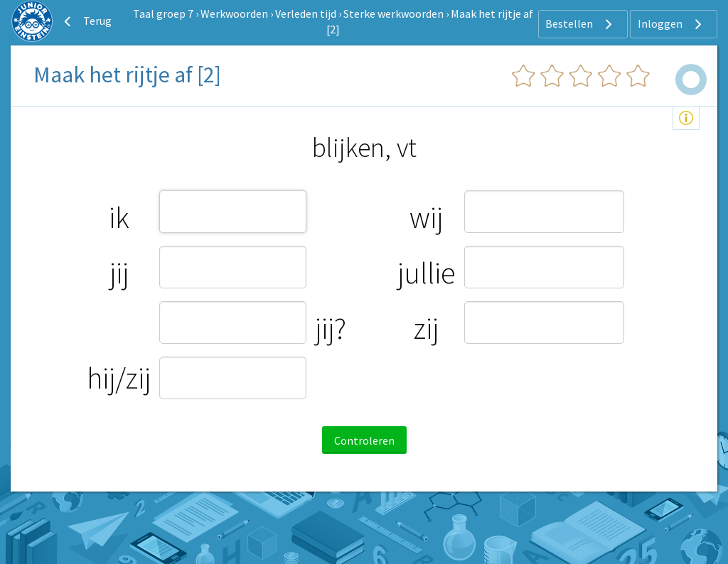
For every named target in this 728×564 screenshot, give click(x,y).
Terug (86, 21)
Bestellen (580, 24)
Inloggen (671, 24)
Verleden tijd (306, 13)
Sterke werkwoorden (394, 13)
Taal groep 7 (163, 13)
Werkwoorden (234, 13)
